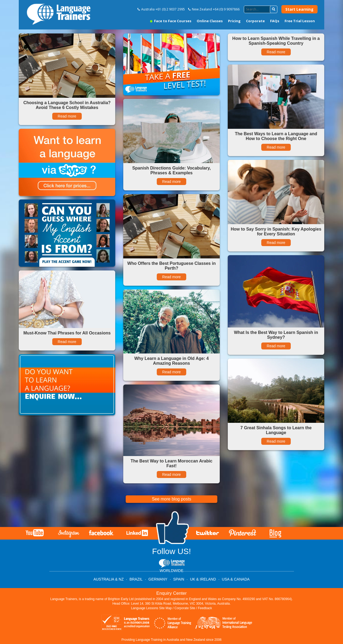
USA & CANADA (236, 579)
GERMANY (158, 579)
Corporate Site (185, 608)
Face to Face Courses (171, 21)
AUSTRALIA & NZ (109, 579)
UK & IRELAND (203, 579)
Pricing (234, 21)
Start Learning (299, 9)
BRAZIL (136, 579)
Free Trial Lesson (300, 21)
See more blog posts (172, 499)
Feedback (205, 608)
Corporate (255, 21)
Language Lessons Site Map (151, 608)
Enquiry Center (171, 593)
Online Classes (210, 21)
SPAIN (179, 579)
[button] (274, 9)
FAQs (275, 21)
